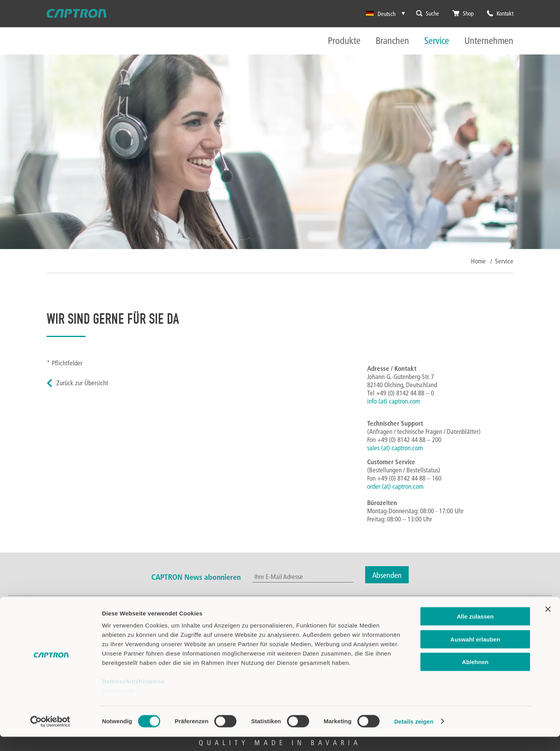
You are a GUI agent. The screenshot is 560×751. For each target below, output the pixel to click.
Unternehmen (489, 41)
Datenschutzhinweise (133, 696)
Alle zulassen (475, 631)
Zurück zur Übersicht (82, 383)
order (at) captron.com (395, 486)
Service (437, 41)
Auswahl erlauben (475, 654)
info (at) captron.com (394, 401)
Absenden (387, 575)
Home (478, 261)
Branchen (392, 41)
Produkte (344, 41)
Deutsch (381, 14)
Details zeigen (414, 736)
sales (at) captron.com (395, 448)
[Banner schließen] (548, 624)
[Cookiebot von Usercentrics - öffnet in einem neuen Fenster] (50, 736)
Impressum (118, 705)
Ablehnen (475, 676)
